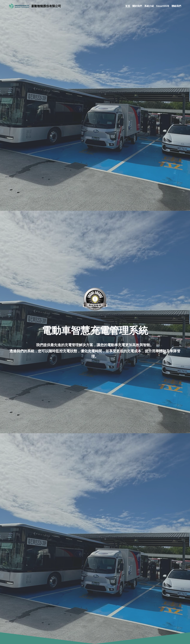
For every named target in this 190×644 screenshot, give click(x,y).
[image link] (18, 6)
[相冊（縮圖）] (95, 299)
